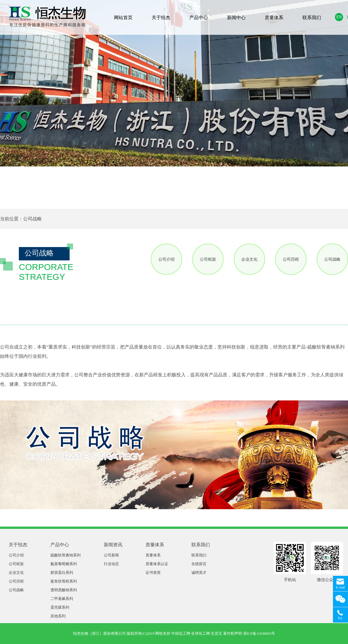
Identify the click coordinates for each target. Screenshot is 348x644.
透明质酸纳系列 (64, 590)
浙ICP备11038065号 (259, 633)
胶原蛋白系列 (62, 573)
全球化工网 (201, 633)
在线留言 (199, 564)
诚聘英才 (199, 573)
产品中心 (199, 18)
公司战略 (332, 259)
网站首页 (123, 18)
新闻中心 (236, 18)
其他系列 (58, 616)
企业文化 (249, 259)
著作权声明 (232, 633)
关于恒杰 (161, 18)
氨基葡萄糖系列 (64, 564)
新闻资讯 (113, 545)
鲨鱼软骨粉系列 (64, 581)
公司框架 (208, 259)
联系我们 (312, 18)
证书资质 (153, 573)
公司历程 (291, 259)
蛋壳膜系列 (60, 607)
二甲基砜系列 (62, 599)
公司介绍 (166, 259)
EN (339, 17)
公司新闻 (111, 555)
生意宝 (216, 633)
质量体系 (274, 18)
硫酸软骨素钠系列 (66, 555)
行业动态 (111, 564)
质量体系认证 (157, 564)
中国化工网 (181, 633)
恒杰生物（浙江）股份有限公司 (99, 633)
